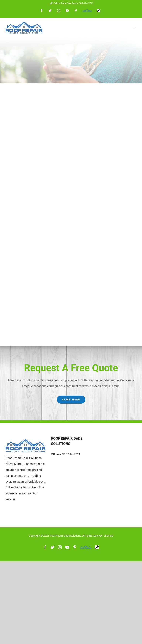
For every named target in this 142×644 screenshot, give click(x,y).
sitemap (109, 536)
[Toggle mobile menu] (135, 28)
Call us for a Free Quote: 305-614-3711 (71, 3)
